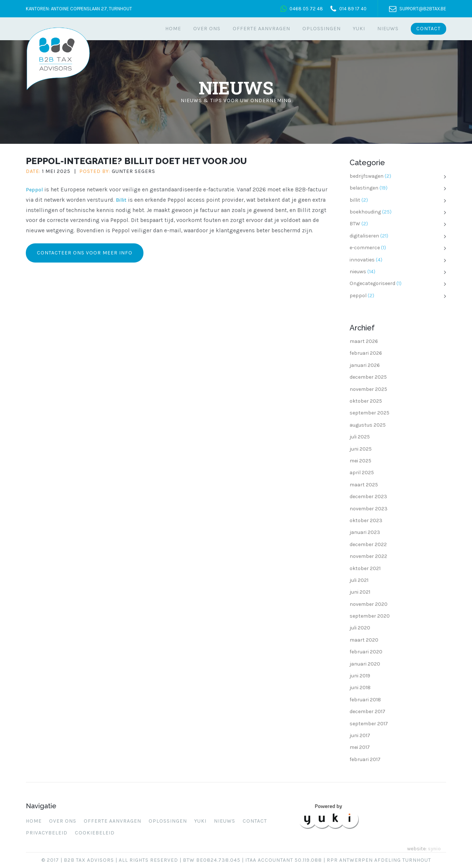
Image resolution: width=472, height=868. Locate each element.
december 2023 (368, 497)
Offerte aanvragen (261, 29)
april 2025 (362, 473)
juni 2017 (360, 735)
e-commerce (365, 248)
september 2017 (369, 724)
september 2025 (369, 413)
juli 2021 (359, 580)
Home (173, 29)
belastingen (364, 188)
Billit (121, 200)
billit (355, 200)
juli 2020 (360, 628)
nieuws (358, 272)
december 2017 (367, 711)
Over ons (207, 29)
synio (434, 849)
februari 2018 (365, 700)
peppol (358, 296)
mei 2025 (360, 461)
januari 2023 (365, 532)
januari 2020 (365, 664)
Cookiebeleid (95, 833)
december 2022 (368, 544)
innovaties (362, 260)
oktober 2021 (365, 568)
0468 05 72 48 (306, 9)
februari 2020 (366, 652)
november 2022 (368, 556)
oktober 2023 (366, 520)
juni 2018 (360, 688)
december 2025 (368, 377)
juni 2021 (360, 592)
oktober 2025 (366, 401)
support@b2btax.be (423, 9)
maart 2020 (364, 640)
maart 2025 (364, 485)
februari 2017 (365, 759)
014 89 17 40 (353, 9)
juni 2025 (361, 449)
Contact (428, 29)
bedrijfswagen (367, 176)
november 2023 (369, 509)
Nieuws (388, 29)
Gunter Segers (133, 171)
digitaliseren (364, 236)
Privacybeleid (47, 833)
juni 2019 (360, 676)
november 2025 (368, 389)
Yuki (359, 29)
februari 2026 (366, 353)
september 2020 (370, 616)
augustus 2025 (368, 425)
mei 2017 (360, 747)
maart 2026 (364, 341)
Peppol (34, 190)
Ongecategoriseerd (372, 283)
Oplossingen (322, 29)
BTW (355, 224)
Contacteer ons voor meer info (85, 253)
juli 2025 (360, 437)
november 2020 (369, 604)
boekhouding (365, 212)
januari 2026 (365, 365)
